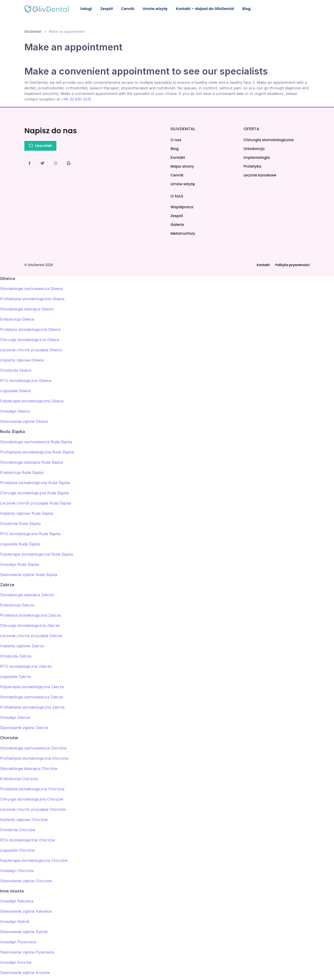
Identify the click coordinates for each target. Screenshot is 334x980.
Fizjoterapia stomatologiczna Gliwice (32, 401)
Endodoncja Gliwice (17, 319)
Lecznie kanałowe (260, 175)
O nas (176, 140)
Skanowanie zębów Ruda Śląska (29, 575)
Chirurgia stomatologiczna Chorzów (32, 799)
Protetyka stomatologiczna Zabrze (30, 615)
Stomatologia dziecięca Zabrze (27, 595)
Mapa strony (182, 166)
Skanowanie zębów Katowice (26, 911)
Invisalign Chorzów (17, 871)
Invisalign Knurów (16, 962)
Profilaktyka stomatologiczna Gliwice (32, 299)
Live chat (40, 146)
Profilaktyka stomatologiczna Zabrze (32, 707)
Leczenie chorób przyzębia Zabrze (31, 636)
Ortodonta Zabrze (16, 656)
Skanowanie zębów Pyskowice (27, 952)
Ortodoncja (254, 149)
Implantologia (257, 158)
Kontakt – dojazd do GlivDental (208, 9)
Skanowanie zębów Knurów (25, 973)
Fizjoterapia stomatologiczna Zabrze (32, 687)
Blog (250, 9)
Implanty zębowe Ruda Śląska (27, 513)
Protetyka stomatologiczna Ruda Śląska (35, 483)
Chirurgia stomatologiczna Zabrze (30, 625)
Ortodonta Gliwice (16, 371)
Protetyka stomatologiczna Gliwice (30, 330)
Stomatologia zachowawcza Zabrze (32, 697)
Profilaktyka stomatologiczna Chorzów (34, 758)
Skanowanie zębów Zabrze (24, 728)
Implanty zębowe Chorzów (24, 820)
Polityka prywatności (292, 265)
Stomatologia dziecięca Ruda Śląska (31, 462)
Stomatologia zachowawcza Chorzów (33, 748)
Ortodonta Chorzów (18, 830)
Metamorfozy (183, 233)
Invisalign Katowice (17, 901)
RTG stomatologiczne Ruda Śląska (30, 534)
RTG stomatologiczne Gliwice (26, 381)
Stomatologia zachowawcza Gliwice (31, 289)
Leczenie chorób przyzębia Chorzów (33, 809)
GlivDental (33, 32)
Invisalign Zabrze (15, 717)
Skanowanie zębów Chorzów (26, 881)
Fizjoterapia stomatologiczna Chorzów (34, 860)
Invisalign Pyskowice (18, 942)
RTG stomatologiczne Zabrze (26, 666)
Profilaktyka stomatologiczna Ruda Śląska (37, 452)
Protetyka (252, 166)
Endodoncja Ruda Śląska (22, 472)
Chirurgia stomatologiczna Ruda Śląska (34, 493)
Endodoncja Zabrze (17, 605)
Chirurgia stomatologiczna (269, 140)
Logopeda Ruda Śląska (20, 544)
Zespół (108, 9)
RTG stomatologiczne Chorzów (28, 840)
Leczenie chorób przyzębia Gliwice (31, 350)
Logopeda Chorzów (17, 850)
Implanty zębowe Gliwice (22, 360)
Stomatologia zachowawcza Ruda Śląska (36, 442)
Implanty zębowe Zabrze (22, 646)
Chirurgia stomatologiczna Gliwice (30, 340)
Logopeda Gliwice (15, 391)
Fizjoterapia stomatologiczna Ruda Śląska (36, 554)
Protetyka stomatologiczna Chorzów (32, 789)
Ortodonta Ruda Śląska (20, 524)
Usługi (86, 9)
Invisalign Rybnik (15, 921)
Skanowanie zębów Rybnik (24, 932)
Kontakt (178, 158)
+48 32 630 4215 (76, 100)
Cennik (129, 9)
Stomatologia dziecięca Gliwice (27, 309)
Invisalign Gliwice (15, 411)
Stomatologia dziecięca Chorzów (29, 768)
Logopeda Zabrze (16, 677)
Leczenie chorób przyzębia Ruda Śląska (35, 503)
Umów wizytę (157, 9)
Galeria (177, 225)
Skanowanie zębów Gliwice (24, 422)
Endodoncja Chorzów (19, 779)
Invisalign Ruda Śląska (19, 564)
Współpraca (182, 207)
